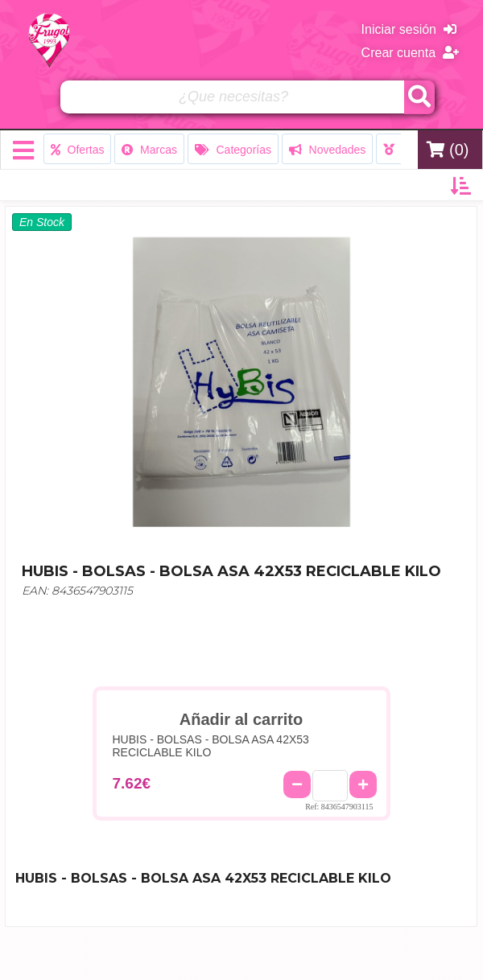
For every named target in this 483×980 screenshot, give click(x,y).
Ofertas (78, 150)
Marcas (149, 150)
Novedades (328, 150)
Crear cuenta (410, 53)
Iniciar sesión (409, 29)
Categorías (233, 150)
